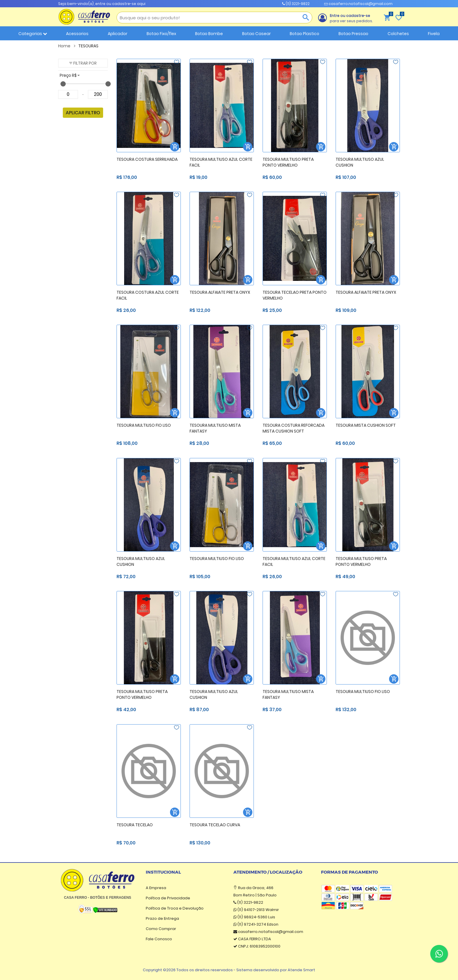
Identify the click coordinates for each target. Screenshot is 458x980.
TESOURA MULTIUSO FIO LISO (144, 425)
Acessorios (77, 34)
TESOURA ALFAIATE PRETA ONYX (220, 292)
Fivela (434, 34)
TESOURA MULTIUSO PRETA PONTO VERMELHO (288, 162)
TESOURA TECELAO (135, 825)
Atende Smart (301, 970)
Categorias (33, 34)
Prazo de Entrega (162, 918)
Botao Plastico (305, 34)
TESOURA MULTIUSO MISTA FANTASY (215, 428)
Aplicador (118, 34)
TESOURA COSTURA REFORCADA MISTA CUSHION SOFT (294, 428)
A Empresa (156, 888)
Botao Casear (256, 34)
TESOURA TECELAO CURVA (215, 825)
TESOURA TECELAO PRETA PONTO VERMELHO (295, 295)
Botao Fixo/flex (161, 34)
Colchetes (398, 34)
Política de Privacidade (168, 898)
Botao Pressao (353, 34)
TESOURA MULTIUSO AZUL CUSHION (360, 162)
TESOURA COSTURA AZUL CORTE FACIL (148, 295)
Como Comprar (161, 929)
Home (67, 46)
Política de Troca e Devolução (175, 908)
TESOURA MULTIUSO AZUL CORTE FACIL (221, 162)
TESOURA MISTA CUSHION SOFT (366, 425)
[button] (83, 63)
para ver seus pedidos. (351, 18)
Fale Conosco (159, 939)
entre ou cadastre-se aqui (120, 4)
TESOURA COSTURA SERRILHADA (147, 159)
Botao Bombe (209, 34)
